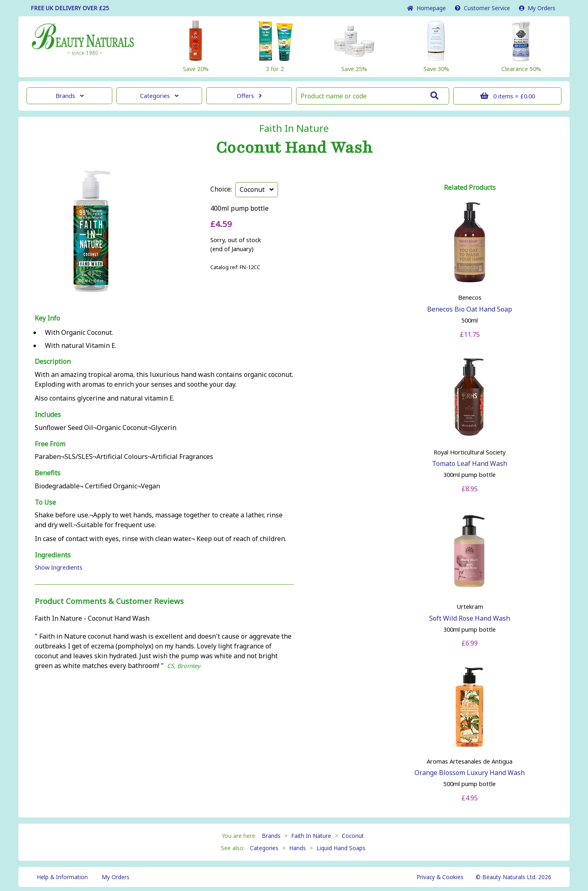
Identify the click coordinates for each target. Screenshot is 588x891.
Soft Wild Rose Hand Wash (470, 618)
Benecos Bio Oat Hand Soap (470, 309)
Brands (70, 96)
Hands (297, 848)
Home (427, 8)
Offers (249, 96)
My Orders (537, 8)
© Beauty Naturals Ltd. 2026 (513, 877)
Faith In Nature (294, 128)
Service (482, 8)
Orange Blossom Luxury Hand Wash (470, 773)
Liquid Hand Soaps (341, 848)
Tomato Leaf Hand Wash (470, 463)
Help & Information (62, 877)
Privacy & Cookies (440, 877)
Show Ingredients (59, 567)
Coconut (257, 189)
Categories (159, 96)
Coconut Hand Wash (294, 148)
